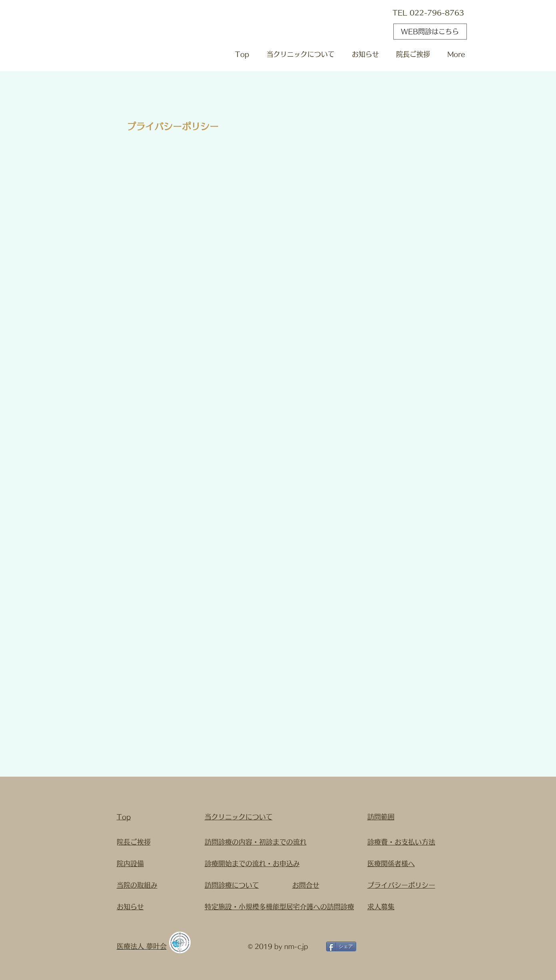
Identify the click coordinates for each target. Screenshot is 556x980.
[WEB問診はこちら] (430, 32)
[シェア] (341, 946)
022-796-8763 (437, 13)
